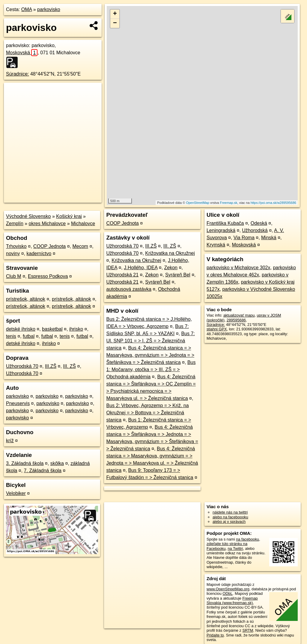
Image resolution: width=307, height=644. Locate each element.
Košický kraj (69, 216)
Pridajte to (215, 635)
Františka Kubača (225, 223)
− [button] (115, 23)
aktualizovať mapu (239, 315)
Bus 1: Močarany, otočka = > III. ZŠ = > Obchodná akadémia (151, 370)
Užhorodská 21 (122, 275)
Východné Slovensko (28, 216)
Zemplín (15, 224)
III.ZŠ (51, 366)
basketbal (52, 329)
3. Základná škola (25, 463)
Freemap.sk (229, 203)
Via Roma (244, 238)
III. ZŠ (69, 366)
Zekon (171, 268)
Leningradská (221, 230)
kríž (10, 441)
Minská (269, 238)
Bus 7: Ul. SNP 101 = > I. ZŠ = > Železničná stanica (150, 341)
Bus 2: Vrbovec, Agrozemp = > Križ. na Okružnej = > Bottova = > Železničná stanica (147, 413)
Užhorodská (255, 230)
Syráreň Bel (178, 275)
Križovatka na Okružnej (170, 253)
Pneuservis (18, 403)
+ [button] (115, 14)
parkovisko (49, 9)
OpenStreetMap (198, 203)
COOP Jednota (49, 246)
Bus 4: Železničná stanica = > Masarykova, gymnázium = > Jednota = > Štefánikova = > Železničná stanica (150, 355)
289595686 (236, 320)
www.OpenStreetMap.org (228, 589)
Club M (14, 276)
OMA (27, 9)
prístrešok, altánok (26, 299)
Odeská (259, 223)
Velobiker (16, 493)
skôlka (57, 463)
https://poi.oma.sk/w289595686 (273, 203)
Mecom (80, 246)
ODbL (227, 593)
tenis (11, 336)
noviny (13, 253)
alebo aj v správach (229, 522)
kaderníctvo (39, 253)
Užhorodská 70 (22, 366)
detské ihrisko (21, 329)
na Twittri (235, 549)
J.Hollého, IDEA (141, 268)
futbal (29, 336)
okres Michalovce (47, 224)
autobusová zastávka (129, 289)
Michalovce (83, 224)
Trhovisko (16, 246)
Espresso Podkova (48, 276)
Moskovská (22, 53)
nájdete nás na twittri (230, 512)
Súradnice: (18, 74)
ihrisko (76, 329)
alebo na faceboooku (230, 517)
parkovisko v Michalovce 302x (238, 268)
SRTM (248, 630)
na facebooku (247, 539)
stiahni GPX (217, 329)
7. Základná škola (43, 471)
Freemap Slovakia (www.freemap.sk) (232, 601)
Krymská (216, 245)
